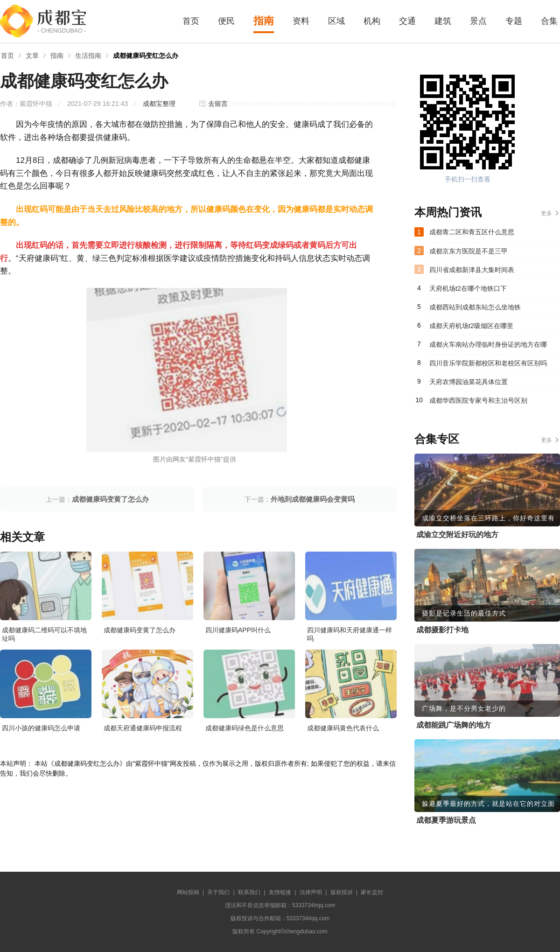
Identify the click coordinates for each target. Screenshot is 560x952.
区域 (336, 21)
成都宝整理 (159, 104)
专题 (514, 21)
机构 (372, 21)
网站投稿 (188, 892)
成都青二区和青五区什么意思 (472, 232)
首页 (191, 21)
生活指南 (88, 56)
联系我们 (249, 892)
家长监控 (372, 892)
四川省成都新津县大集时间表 (472, 270)
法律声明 (311, 892)
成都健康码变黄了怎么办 (110, 499)
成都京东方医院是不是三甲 (469, 251)
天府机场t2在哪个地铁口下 (468, 288)
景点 (478, 21)
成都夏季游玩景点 (446, 820)
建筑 (443, 21)
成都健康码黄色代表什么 (343, 728)
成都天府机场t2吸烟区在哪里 (471, 326)
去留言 (218, 104)
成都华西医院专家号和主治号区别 (478, 400)
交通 (407, 21)
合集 (549, 21)
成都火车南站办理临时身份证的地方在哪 (488, 344)
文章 (32, 56)
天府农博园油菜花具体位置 (469, 382)
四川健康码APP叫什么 (238, 630)
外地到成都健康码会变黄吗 (313, 499)
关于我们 (218, 892)
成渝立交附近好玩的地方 (457, 535)
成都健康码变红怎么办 (146, 56)
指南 (264, 21)
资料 (301, 21)
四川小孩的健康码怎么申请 (41, 728)
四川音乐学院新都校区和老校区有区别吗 (488, 363)
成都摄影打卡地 (442, 630)
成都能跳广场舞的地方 (454, 725)
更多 (546, 213)
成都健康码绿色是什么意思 (245, 728)
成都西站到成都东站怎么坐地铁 (475, 307)
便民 (226, 21)
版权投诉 (342, 892)
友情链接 (280, 892)
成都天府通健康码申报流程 (143, 728)
